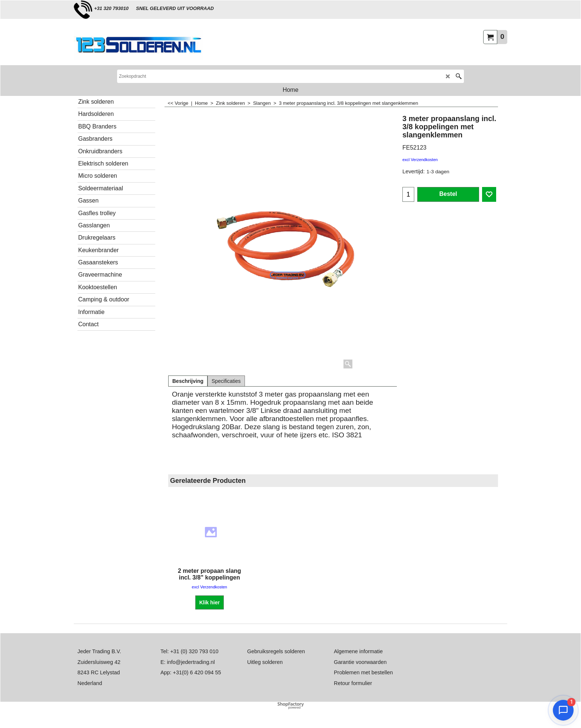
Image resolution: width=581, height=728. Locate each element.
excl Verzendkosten (420, 160)
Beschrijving (188, 381)
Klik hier (210, 602)
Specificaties (226, 381)
